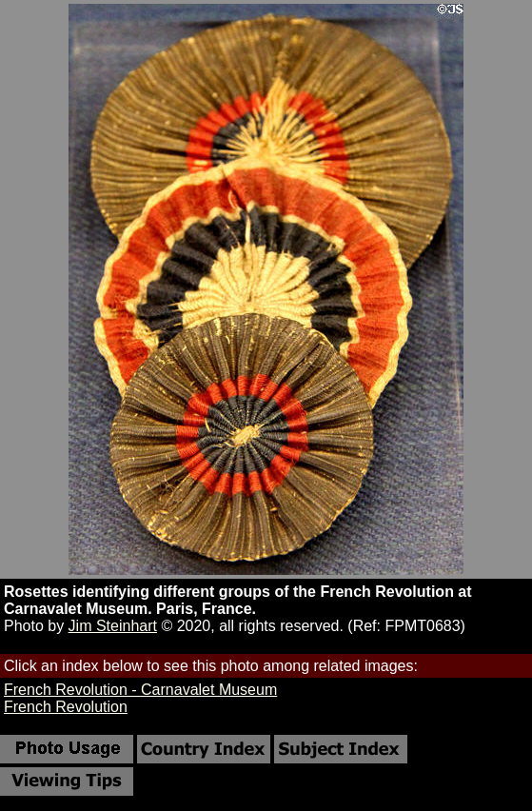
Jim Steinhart (113, 626)
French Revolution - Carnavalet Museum (140, 690)
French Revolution (66, 707)
